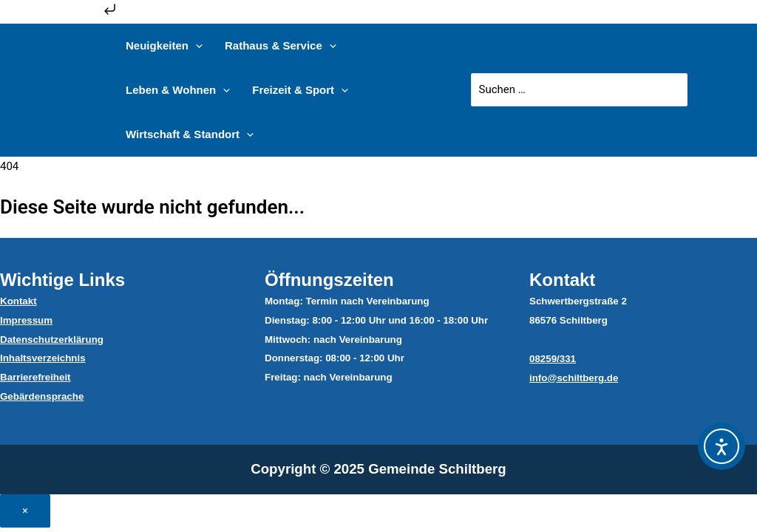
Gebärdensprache (42, 396)
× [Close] (25, 511)
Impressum (26, 320)
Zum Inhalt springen (60, 14)
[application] (196, 46)
